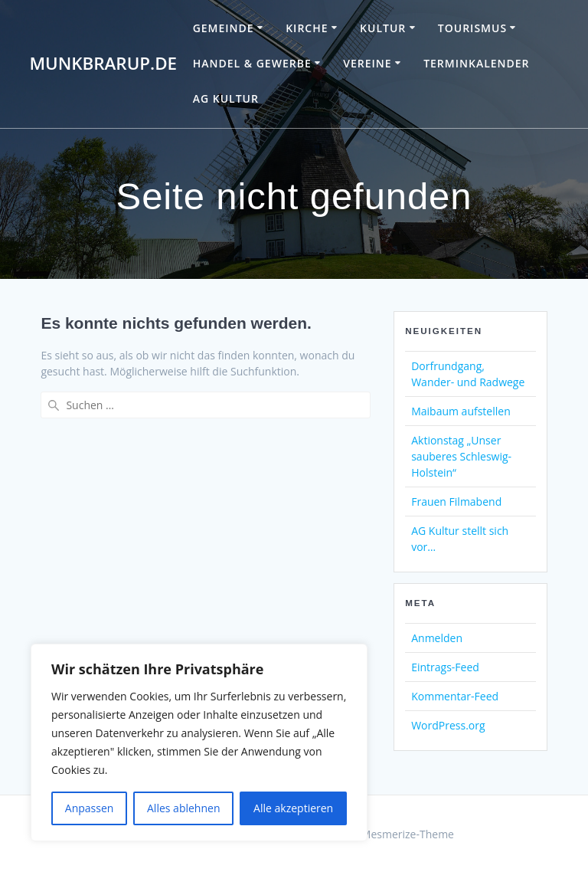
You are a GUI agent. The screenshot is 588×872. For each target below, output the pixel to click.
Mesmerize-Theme (408, 834)
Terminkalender (476, 63)
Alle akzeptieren (293, 808)
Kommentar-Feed (455, 696)
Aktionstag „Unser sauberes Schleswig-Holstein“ (461, 456)
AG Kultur (226, 98)
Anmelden (437, 638)
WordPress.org (448, 725)
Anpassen (90, 808)
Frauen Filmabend (456, 502)
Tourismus (472, 28)
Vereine (367, 63)
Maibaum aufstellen (461, 411)
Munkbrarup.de (103, 64)
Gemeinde (224, 28)
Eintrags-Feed (445, 667)
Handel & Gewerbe (252, 63)
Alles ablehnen (183, 808)
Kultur (383, 28)
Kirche (307, 28)
